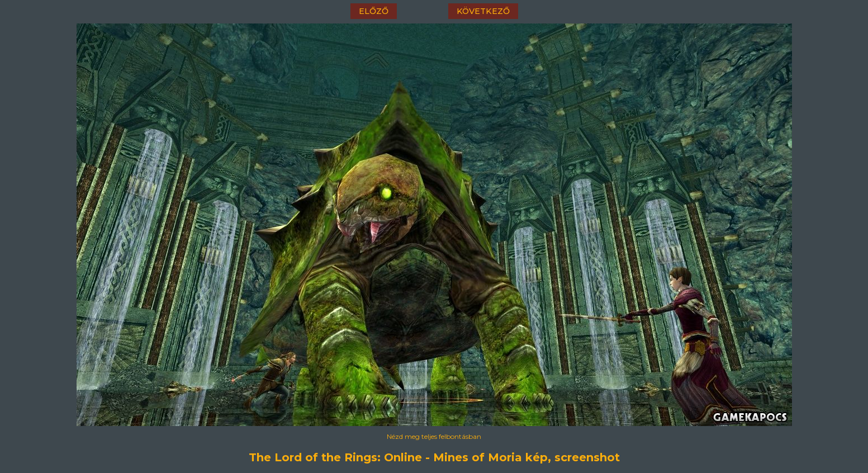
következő (483, 11)
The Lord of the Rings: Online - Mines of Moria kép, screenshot (434, 457)
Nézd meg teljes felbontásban (434, 436)
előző (374, 11)
